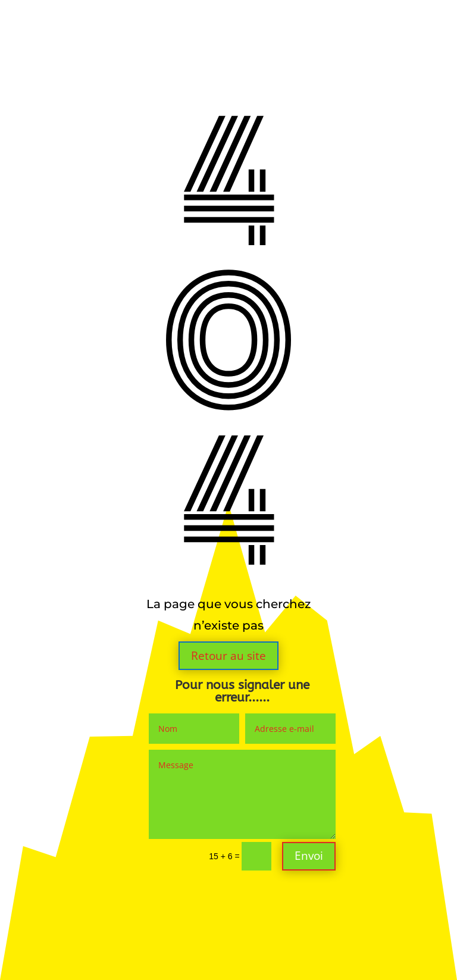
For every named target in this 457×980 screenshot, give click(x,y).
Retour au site (228, 656)
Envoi (309, 856)
